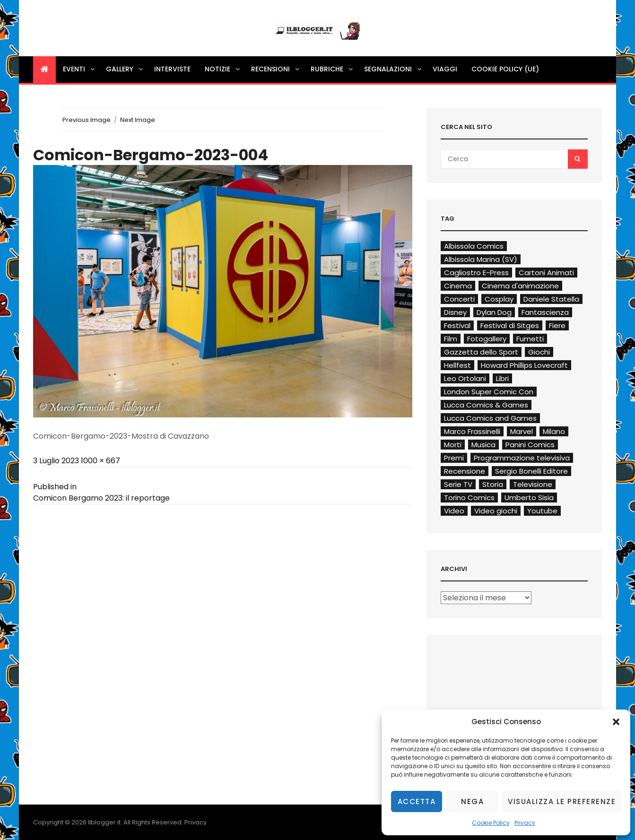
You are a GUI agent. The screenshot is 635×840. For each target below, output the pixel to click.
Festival (457, 325)
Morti (453, 445)
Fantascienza (545, 312)
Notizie (223, 69)
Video (454, 511)
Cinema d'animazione (520, 286)
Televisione (533, 484)
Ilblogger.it (104, 822)
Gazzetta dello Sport (481, 352)
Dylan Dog (494, 312)
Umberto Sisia (529, 498)
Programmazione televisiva (522, 458)
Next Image (138, 120)
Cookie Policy (491, 823)
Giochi (539, 352)
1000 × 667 (100, 461)
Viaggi (445, 69)
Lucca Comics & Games (486, 405)
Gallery (125, 69)
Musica (483, 445)
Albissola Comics (474, 246)
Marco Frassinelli (472, 431)
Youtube (542, 511)
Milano (554, 431)
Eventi (79, 69)
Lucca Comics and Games (490, 418)
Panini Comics (530, 445)
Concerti (459, 299)
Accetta (417, 801)
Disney (455, 312)
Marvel (522, 431)
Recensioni (276, 69)
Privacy (525, 823)
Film (451, 339)
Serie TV (458, 484)
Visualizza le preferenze (562, 801)
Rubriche (332, 69)
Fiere (557, 325)
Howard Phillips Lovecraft (524, 365)
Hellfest (457, 365)
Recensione (465, 471)
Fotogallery (487, 339)
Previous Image (87, 120)
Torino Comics (469, 498)
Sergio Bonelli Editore (531, 471)
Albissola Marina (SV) (481, 259)
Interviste (172, 69)
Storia (493, 484)
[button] (616, 722)
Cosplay (499, 299)
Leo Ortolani (465, 378)
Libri (502, 378)
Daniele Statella (551, 299)
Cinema (458, 286)
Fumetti (530, 339)
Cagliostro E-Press (476, 273)
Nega (472, 801)
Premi (454, 458)
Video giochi (496, 511)
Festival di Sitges (510, 325)
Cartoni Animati (546, 273)
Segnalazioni (393, 69)
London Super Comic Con (489, 392)
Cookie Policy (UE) (505, 69)
